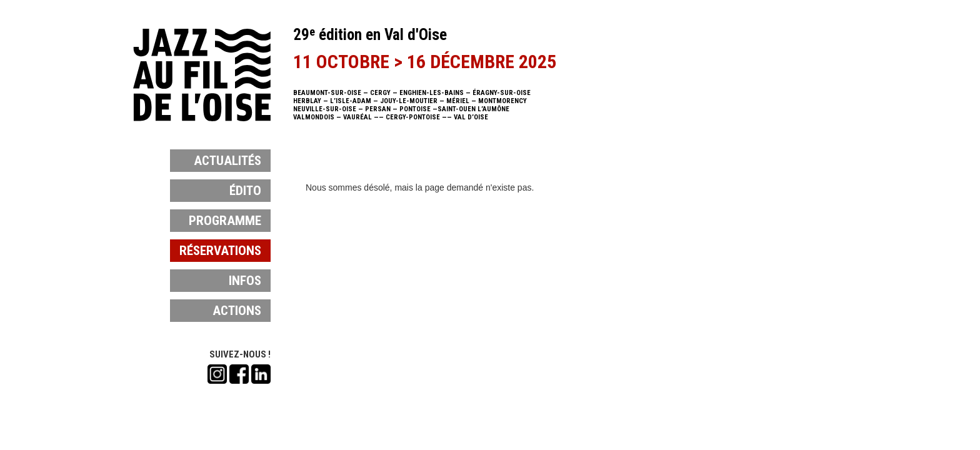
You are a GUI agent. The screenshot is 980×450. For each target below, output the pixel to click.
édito (245, 191)
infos (245, 281)
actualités (227, 161)
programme (225, 221)
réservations (220, 251)
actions (237, 311)
